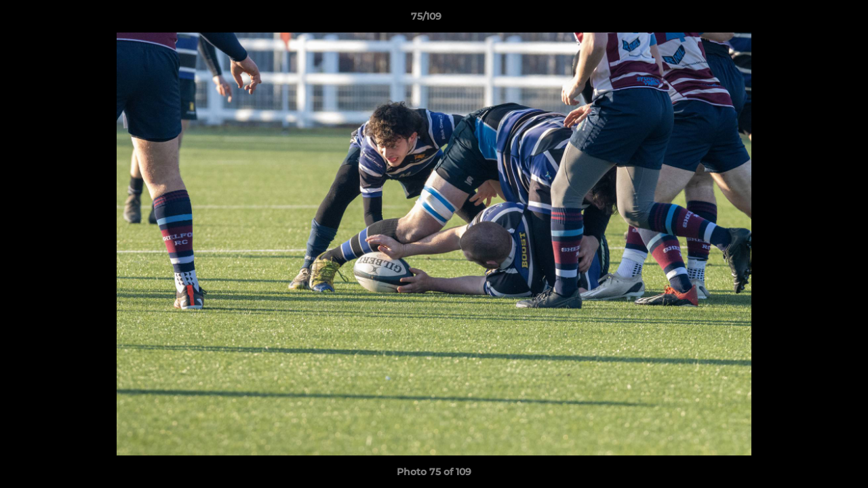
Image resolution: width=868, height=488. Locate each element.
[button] (811, 20)
